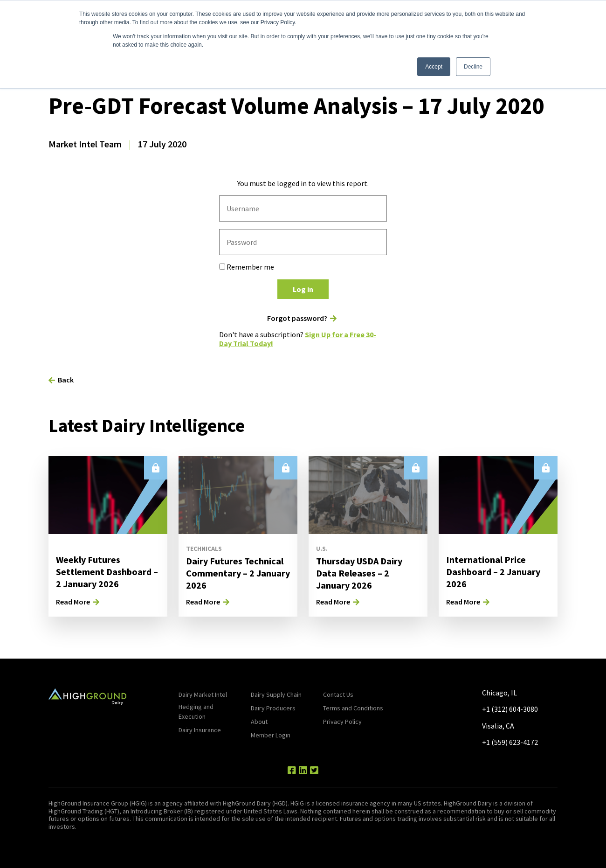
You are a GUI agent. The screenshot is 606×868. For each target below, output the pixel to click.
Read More (73, 602)
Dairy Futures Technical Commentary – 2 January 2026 (238, 573)
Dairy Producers (273, 708)
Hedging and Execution (196, 712)
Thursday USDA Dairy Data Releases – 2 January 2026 (359, 573)
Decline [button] (473, 67)
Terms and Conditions (353, 708)
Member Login (271, 735)
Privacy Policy (342, 722)
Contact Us (338, 694)
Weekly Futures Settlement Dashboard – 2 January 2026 (107, 572)
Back (66, 380)
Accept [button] (434, 67)
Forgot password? (297, 318)
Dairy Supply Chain (276, 694)
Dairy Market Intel (203, 694)
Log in (303, 289)
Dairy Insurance (200, 730)
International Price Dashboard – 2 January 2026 (493, 572)
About (259, 722)
